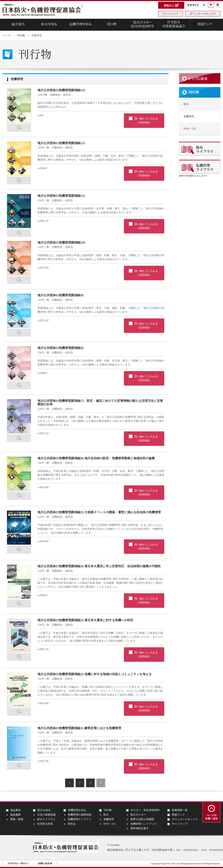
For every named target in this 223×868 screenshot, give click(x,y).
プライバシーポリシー (18, 863)
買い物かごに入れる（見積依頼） (146, 121)
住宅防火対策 (45, 824)
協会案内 (16, 810)
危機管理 (109, 819)
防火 (186, 104)
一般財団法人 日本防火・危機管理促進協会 (42, 10)
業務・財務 (17, 819)
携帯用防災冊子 (140, 828)
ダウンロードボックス (203, 14)
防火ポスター (138, 815)
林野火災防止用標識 (142, 819)
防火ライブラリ (46, 819)
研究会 (72, 824)
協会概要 (15, 815)
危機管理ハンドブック (144, 824)
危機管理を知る (77, 810)
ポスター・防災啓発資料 (145, 810)
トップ (7, 35)
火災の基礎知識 (46, 815)
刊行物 (21, 35)
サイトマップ (171, 14)
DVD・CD (190, 129)
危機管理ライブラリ (79, 819)
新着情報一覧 (180, 810)
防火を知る (44, 810)
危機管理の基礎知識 (79, 815)
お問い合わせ (45, 863)
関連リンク (178, 815)
